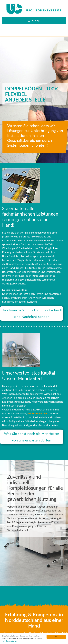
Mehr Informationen (9, 641)
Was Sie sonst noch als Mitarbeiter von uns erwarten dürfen (32, 437)
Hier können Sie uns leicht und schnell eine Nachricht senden (32, 313)
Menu (36, 21)
